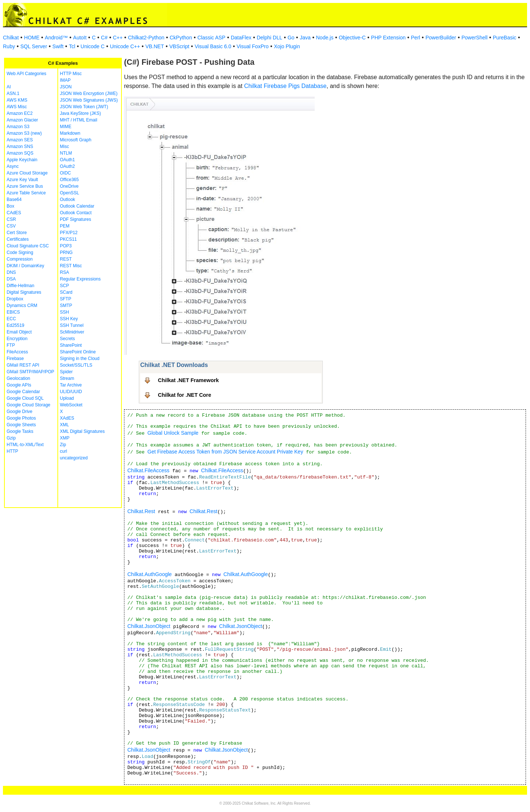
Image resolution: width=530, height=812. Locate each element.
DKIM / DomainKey (25, 266)
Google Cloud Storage (29, 405)
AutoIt (80, 38)
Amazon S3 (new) (24, 133)
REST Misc (71, 266)
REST (66, 259)
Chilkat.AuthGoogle (150, 574)
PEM (65, 226)
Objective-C (352, 38)
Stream (67, 378)
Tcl (72, 46)
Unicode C (93, 46)
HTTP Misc (71, 74)
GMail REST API (23, 365)
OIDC (66, 173)
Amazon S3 (18, 127)
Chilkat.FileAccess (148, 470)
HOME (32, 38)
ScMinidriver (72, 332)
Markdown (70, 133)
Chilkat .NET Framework (188, 380)
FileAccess (17, 352)
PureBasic (505, 38)
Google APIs (19, 385)
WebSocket (71, 405)
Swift (58, 46)
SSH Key (69, 319)
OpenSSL (70, 193)
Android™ (56, 38)
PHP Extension (388, 38)
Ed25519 (15, 325)
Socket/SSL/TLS (76, 365)
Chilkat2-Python (146, 38)
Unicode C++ (125, 46)
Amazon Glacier (22, 120)
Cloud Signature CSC (28, 246)
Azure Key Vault (22, 180)
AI (9, 87)
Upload (67, 398)
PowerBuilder (441, 38)
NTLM (66, 153)
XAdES (67, 418)
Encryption (17, 339)
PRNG (66, 253)
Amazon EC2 (20, 113)
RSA (65, 272)
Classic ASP (211, 38)
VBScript (179, 46)
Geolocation (18, 378)
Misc (65, 146)
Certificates (18, 239)
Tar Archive (71, 385)
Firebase (15, 359)
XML (65, 425)
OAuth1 (68, 160)
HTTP (12, 451)
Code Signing (20, 253)
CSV (11, 226)
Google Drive (20, 412)
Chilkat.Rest (141, 511)
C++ (118, 38)
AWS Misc (17, 107)
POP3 (66, 246)
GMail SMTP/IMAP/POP (30, 372)
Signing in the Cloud (80, 359)
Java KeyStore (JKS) (80, 113)
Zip (63, 445)
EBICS (13, 312)
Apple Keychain (22, 160)
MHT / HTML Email (79, 120)
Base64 (14, 200)
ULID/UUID (71, 392)
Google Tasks (20, 431)
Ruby (9, 46)
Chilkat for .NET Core (185, 395)
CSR (11, 219)
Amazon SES (20, 140)
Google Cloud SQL (25, 398)
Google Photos (21, 418)
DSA (11, 279)
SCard (66, 292)
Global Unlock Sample (173, 433)
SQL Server (34, 46)
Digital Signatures (24, 292)
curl (63, 451)
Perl (416, 38)
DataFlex (241, 38)
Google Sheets (21, 425)
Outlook (68, 200)
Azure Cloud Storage (27, 173)
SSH (65, 312)
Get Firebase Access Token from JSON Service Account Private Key (225, 452)
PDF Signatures (76, 219)
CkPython (181, 38)
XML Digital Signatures (82, 431)
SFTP (66, 299)
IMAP (65, 80)
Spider (66, 372)
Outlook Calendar (77, 206)
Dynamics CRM (22, 306)
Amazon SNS (20, 146)
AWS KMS (17, 100)
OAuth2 (68, 166)
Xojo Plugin (287, 46)
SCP (65, 286)
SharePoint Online (78, 352)
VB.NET (155, 46)
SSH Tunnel (72, 325)
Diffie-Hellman (20, 286)
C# (104, 38)
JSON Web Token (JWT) (84, 107)
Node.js (325, 38)
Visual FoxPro (253, 46)
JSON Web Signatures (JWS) (89, 100)
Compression (20, 259)
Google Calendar (23, 392)
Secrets (68, 339)
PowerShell (475, 38)
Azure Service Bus (25, 186)
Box (10, 206)
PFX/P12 (69, 233)
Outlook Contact (76, 213)
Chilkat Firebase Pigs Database (285, 86)
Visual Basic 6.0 (213, 46)
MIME (66, 127)
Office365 (69, 180)
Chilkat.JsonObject (149, 626)
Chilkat (11, 38)
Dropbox (15, 299)
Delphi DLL (269, 38)
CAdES (14, 213)
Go (291, 38)
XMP (65, 438)
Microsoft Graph (76, 140)
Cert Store (17, 233)
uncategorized (74, 458)
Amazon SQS (20, 153)
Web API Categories (26, 74)
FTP (11, 345)
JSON (66, 87)
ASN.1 (13, 93)
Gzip (11, 438)
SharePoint (71, 345)
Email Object (19, 332)
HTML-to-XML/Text (25, 445)
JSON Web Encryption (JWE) (89, 93)
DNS (11, 272)
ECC (11, 319)
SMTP (66, 306)
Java (305, 38)
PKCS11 (68, 239)
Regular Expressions (80, 279)
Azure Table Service (26, 193)
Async (13, 166)
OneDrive (69, 186)
